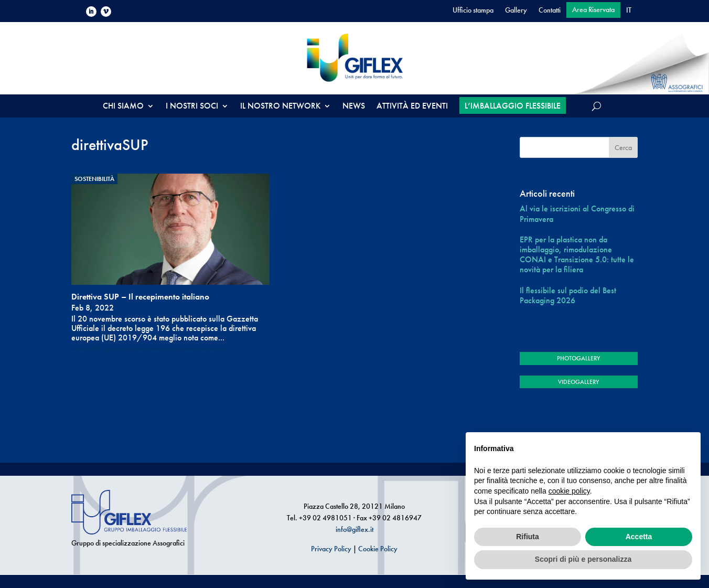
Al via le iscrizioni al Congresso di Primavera (577, 213)
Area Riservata (593, 10)
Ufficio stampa (473, 10)
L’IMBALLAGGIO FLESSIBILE (513, 106)
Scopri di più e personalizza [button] (583, 559)
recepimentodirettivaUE (198, 349)
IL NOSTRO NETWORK (280, 107)
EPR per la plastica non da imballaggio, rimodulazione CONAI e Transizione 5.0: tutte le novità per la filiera (577, 255)
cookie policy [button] (569, 491)
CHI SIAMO (123, 107)
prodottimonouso (146, 349)
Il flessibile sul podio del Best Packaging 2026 (568, 295)
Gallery (516, 10)
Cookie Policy (378, 549)
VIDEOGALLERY (578, 382)
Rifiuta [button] (528, 537)
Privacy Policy (331, 549)
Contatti (550, 10)
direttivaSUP (87, 349)
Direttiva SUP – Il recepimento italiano (140, 297)
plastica (114, 349)
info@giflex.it (354, 529)
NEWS (354, 107)
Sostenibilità (94, 179)
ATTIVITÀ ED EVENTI (412, 107)
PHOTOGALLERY (578, 358)
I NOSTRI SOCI (192, 107)
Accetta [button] (639, 537)
